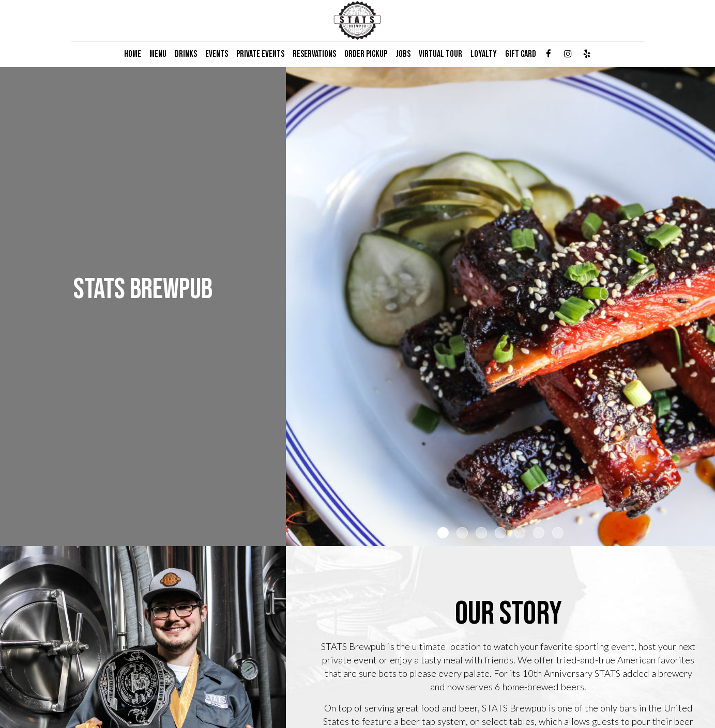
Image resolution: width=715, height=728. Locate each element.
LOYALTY (484, 54)
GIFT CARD (521, 54)
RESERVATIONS (314, 54)
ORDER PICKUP (366, 54)
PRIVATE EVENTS (260, 54)
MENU (158, 54)
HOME (133, 54)
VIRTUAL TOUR (440, 54)
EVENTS (217, 54)
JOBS (403, 54)
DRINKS (186, 54)
